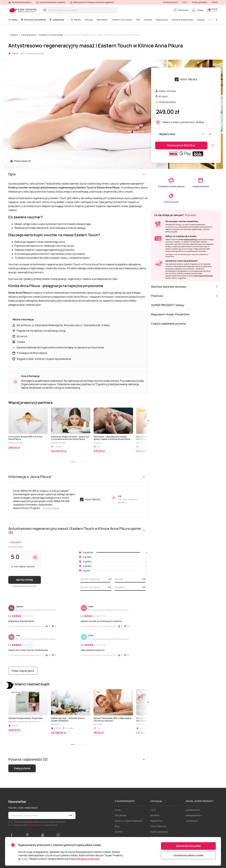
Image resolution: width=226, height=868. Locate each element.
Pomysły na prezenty (33, 20)
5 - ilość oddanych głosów (30, 53)
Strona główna (29, 35)
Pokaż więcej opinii (23, 671)
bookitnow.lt (192, 821)
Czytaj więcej (51, 508)
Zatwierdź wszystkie (188, 846)
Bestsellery (102, 20)
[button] (148, 421)
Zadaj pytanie (22, 768)
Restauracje (162, 20)
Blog (117, 826)
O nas (118, 810)
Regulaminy (156, 821)
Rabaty (76, 20)
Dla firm (119, 832)
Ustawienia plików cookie (188, 855)
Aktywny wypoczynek (183, 20)
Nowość (89, 20)
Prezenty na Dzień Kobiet (51, 35)
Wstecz (14, 35)
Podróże (148, 20)
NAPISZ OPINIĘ (25, 580)
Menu (13, 20)
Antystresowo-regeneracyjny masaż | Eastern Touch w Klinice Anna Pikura (103, 35)
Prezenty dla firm (171, 2)
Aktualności (121, 815)
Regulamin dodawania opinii (25, 586)
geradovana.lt (193, 810)
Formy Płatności (159, 826)
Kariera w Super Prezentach (129, 821)
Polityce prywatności (35, 825)
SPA (138, 20)
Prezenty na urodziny (122, 20)
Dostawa (155, 815)
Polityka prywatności (87, 859)
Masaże (201, 20)
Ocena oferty (16, 542)
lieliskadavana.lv (194, 815)
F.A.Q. (185, 2)
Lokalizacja (57, 20)
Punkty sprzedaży (200, 2)
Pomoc (215, 2)
